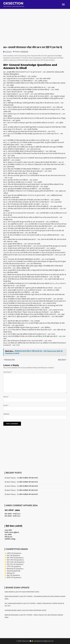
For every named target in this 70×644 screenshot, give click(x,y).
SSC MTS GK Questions (15, 558)
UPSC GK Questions (14, 553)
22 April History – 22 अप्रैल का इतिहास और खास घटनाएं (21, 494)
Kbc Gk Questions (13, 575)
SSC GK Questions (13, 555)
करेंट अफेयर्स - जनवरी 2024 (13, 514)
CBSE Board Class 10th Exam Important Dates (22, 592)
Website (6, 414)
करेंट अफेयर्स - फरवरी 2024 (12, 516)
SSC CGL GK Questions (15, 564)
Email (6, 405)
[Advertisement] (35, 22)
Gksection (13, 3)
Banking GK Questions (15, 569)
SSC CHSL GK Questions (16, 562)
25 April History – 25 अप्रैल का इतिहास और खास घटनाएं (21, 482)
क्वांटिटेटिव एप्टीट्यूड (10, 539)
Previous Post (9, 360)
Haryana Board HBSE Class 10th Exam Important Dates (25, 610)
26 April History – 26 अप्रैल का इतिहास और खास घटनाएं (21, 478)
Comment (7, 372)
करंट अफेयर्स (8, 535)
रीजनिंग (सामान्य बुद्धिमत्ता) (12, 532)
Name (6, 397)
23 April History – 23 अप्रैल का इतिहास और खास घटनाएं (21, 490)
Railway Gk (11, 573)
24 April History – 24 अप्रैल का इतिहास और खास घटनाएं (21, 486)
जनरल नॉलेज (8, 530)
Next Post (62, 360)
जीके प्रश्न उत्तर (8, 537)
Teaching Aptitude (14, 571)
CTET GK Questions (14, 566)
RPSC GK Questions (14, 577)
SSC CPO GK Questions (15, 560)
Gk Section (8, 52)
